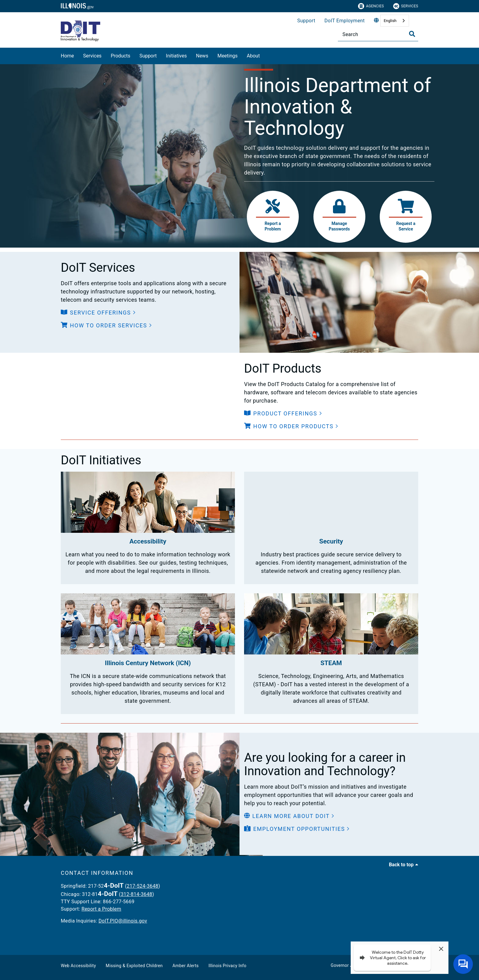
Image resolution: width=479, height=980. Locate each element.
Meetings (228, 56)
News (202, 56)
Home (67, 56)
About (253, 56)
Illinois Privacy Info (227, 966)
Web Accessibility (78, 966)
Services (406, 6)
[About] (264, 55)
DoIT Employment (345, 21)
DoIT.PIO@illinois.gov (123, 921)
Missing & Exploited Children (134, 966)
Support (306, 21)
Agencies (371, 6)
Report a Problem (101, 909)
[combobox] (395, 21)
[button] (98, 313)
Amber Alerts (186, 966)
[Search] (378, 34)
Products (120, 56)
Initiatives (176, 56)
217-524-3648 (143, 886)
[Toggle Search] (412, 34)
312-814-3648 (136, 894)
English (390, 21)
